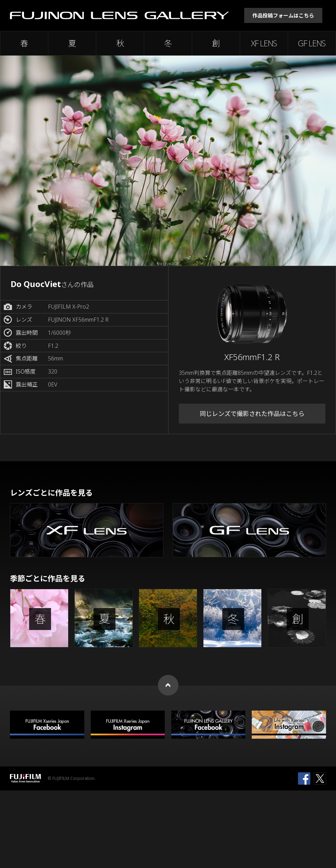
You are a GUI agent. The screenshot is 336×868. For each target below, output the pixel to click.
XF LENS (264, 43)
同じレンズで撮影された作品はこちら (252, 414)
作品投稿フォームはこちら (283, 15)
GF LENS (312, 43)
